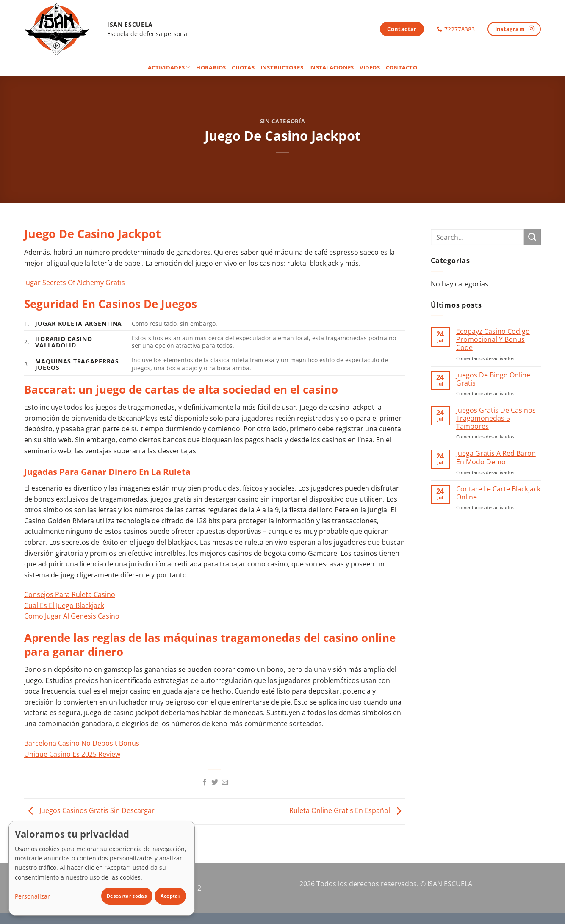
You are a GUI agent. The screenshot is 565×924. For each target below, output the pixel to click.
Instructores (282, 67)
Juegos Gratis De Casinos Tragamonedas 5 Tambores (496, 419)
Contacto (402, 67)
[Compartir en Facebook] (204, 782)
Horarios (211, 67)
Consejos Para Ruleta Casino (70, 594)
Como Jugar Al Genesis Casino (72, 616)
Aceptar (170, 896)
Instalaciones (331, 67)
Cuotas (243, 67)
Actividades (169, 67)
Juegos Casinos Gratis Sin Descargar (89, 811)
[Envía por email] (225, 782)
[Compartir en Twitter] (215, 782)
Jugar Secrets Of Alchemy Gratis (75, 283)
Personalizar (32, 896)
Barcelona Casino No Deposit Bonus (82, 743)
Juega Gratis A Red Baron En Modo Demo (496, 458)
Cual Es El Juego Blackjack (64, 605)
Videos (370, 67)
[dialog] (102, 868)
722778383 (460, 29)
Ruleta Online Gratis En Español (347, 811)
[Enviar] (532, 237)
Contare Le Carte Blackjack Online (498, 493)
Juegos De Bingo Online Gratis (493, 379)
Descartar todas (127, 896)
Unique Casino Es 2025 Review (72, 754)
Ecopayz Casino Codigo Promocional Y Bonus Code (493, 340)
